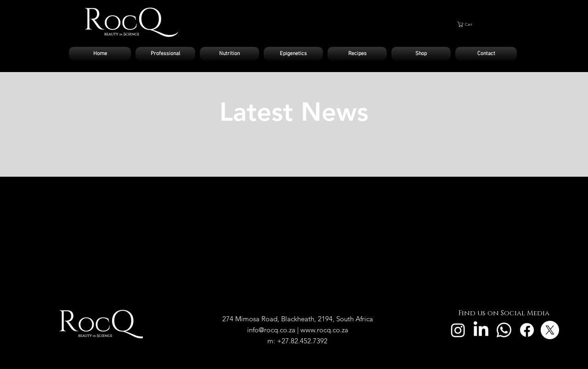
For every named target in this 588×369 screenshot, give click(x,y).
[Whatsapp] (504, 330)
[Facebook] (527, 330)
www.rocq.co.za (324, 330)
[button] (483, 24)
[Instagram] (458, 330)
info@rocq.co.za (271, 330)
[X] (550, 330)
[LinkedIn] (481, 330)
